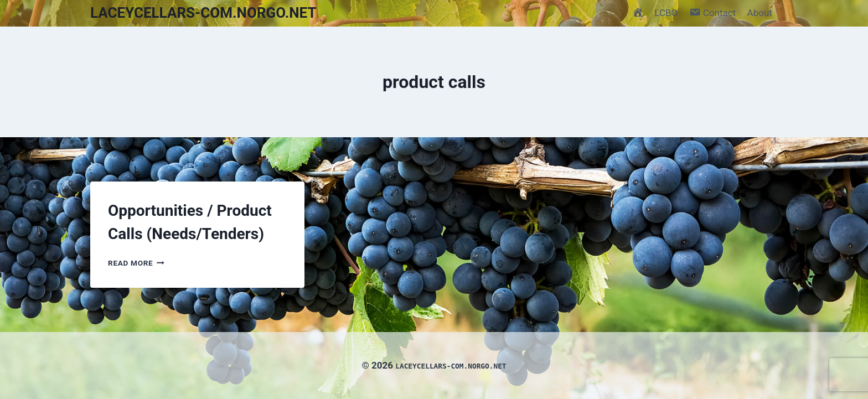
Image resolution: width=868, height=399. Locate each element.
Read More (136, 263)
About (760, 13)
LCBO (666, 13)
